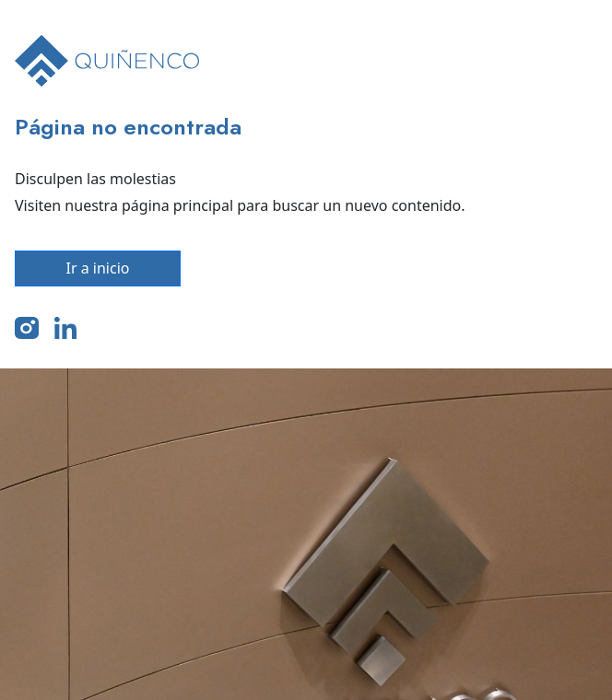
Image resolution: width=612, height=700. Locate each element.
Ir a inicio (98, 268)
